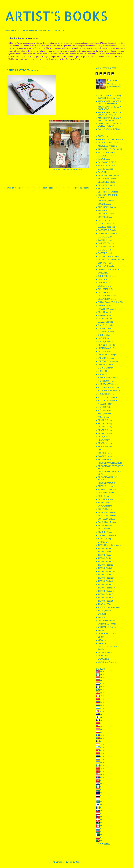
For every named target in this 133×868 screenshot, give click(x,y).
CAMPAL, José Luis (106, 224)
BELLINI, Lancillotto (106, 182)
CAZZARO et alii (105, 253)
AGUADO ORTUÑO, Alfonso (110, 139)
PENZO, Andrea (105, 443)
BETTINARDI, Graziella (108, 192)
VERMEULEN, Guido (107, 634)
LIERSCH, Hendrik (106, 368)
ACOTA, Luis (103, 136)
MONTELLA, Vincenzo (108, 397)
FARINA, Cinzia (105, 306)
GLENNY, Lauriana (106, 332)
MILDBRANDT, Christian (108, 384)
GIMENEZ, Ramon (106, 329)
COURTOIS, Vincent (107, 276)
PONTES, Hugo (105, 453)
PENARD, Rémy (105, 420)
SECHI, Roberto (105, 525)
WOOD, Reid (104, 659)
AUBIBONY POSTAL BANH (110, 149)
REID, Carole (104, 496)
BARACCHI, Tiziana (107, 166)
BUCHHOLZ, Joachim (107, 207)
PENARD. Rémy (105, 433)
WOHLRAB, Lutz (105, 656)
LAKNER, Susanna (106, 358)
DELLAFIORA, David (107, 289)
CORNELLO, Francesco (108, 269)
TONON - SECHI (105, 604)
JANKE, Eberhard (106, 342)
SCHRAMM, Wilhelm (107, 512)
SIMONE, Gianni (105, 532)
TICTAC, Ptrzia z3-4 (107, 588)
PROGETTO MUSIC (107, 483)
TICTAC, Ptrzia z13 (106, 578)
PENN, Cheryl (104, 437)
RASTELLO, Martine (107, 489)
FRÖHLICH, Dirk (105, 319)
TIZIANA (114, 80)
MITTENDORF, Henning (108, 387)
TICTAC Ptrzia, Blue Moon (109, 545)
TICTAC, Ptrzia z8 (106, 598)
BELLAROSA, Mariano (108, 179)
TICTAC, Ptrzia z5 (106, 594)
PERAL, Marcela (105, 447)
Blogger (79, 862)
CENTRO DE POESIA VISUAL (111, 260)
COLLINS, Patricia (106, 266)
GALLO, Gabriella (106, 322)
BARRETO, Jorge (106, 169)
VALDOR (102, 614)
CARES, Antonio (105, 240)
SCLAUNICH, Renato (107, 522)
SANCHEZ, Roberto (107, 499)
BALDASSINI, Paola (107, 153)
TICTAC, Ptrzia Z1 (106, 568)
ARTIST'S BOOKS (56, 16)
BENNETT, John (105, 189)
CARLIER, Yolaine (106, 243)
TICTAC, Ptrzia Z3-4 (107, 591)
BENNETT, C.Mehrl (106, 185)
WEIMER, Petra (105, 652)
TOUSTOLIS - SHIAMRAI (109, 607)
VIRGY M (102, 637)
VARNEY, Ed (103, 630)
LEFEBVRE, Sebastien (108, 361)
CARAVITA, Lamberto (107, 233)
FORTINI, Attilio (105, 315)
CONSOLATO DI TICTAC (109, 129)
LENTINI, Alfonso (105, 365)
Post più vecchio (82, 188)
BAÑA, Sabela (104, 159)
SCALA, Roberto (105, 506)
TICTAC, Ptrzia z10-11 (108, 571)
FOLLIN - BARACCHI (107, 309)
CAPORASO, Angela (107, 230)
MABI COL (103, 374)
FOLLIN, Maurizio (105, 312)
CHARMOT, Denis (106, 263)
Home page (48, 188)
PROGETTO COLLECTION (110, 463)
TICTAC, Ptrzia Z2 (106, 585)
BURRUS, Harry (105, 217)
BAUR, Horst (103, 172)
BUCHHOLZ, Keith (106, 211)
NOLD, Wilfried (104, 414)
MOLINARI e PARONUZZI (109, 391)
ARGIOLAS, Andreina (107, 146)
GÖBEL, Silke (104, 335)
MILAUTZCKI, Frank (107, 381)
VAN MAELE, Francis (107, 624)
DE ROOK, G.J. (105, 286)
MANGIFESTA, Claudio (108, 378)
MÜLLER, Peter (105, 404)
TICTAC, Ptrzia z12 (106, 575)
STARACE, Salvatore (107, 535)
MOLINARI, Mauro (106, 394)
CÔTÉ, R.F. (103, 273)
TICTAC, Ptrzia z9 (106, 601)
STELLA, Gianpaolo (106, 539)
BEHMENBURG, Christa (108, 175)
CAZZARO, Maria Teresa (109, 256)
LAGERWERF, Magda (107, 355)
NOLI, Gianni (103, 417)
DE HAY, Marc (104, 283)
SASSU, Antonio (105, 503)
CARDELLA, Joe (105, 237)
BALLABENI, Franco (107, 156)
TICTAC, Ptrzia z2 (106, 581)
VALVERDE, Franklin (107, 621)
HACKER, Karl (104, 338)
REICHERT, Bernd (106, 493)
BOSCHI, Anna (104, 204)
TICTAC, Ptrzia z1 (106, 565)
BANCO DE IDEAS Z (107, 162)
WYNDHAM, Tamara (107, 662)
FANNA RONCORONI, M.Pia (110, 302)
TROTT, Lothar (104, 611)
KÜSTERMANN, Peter (108, 348)
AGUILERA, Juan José (108, 143)
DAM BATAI (103, 279)
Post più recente (14, 188)
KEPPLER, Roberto (106, 345)
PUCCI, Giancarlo (106, 486)
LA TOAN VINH (105, 351)
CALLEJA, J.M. (104, 220)
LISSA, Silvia (103, 371)
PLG (100, 450)
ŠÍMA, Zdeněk (104, 529)
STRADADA (103, 542)
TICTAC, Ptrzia (104, 549)
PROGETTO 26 (105, 460)
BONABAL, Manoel (106, 201)
